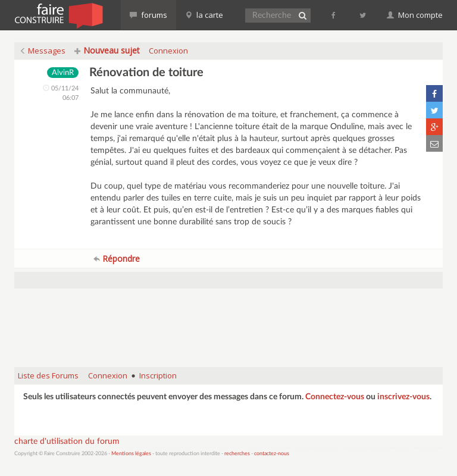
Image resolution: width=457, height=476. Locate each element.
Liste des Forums (48, 375)
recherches (237, 454)
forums (148, 15)
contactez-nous (272, 454)
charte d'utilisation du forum (67, 441)
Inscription (158, 375)
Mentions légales (131, 454)
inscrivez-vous (403, 397)
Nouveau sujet (107, 50)
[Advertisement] (231, 328)
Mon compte (415, 15)
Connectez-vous (335, 397)
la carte (204, 15)
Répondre (117, 259)
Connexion (168, 51)
